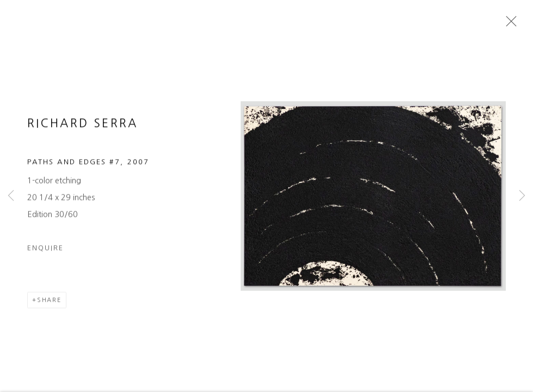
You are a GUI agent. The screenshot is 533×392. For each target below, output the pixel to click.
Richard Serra (83, 126)
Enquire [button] (45, 250)
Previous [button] (11, 196)
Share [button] (49, 302)
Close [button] (509, 24)
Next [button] (522, 196)
